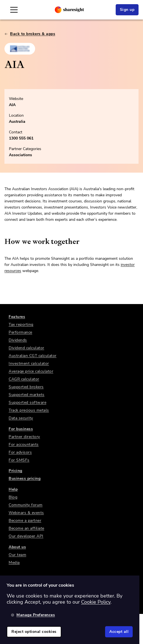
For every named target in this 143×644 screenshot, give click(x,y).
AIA (12, 105)
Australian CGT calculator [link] (33, 356)
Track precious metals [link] (29, 410)
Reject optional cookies (34, 632)
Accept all (119, 632)
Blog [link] (13, 497)
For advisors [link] (20, 452)
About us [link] (17, 547)
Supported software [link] (27, 402)
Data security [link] (21, 418)
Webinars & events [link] (26, 513)
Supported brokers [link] (26, 387)
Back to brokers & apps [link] (30, 34)
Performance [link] (20, 332)
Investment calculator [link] (29, 363)
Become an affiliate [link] (26, 528)
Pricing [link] (15, 471)
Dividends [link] (18, 340)
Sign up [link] (127, 10)
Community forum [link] (26, 505)
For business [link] (21, 429)
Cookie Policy (96, 602)
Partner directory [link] (24, 437)
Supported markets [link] (27, 395)
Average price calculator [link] (31, 371)
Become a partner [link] (25, 521)
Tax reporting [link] (21, 325)
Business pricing (25, 478)
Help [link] (13, 489)
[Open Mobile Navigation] (14, 10)
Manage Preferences (33, 615)
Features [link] (17, 317)
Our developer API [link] (26, 536)
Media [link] (14, 563)
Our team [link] (17, 555)
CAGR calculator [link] (24, 379)
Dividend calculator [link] (26, 348)
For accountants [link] (24, 445)
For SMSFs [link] (19, 460)
